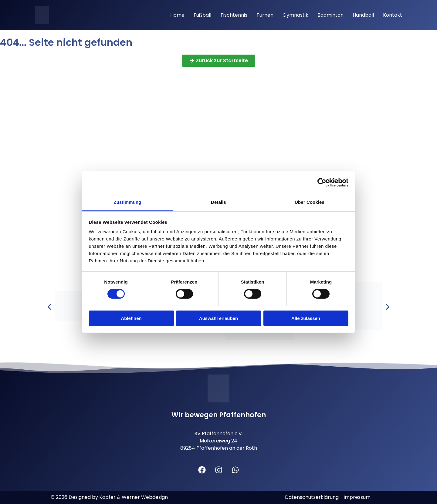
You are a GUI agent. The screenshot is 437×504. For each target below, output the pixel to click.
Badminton (330, 15)
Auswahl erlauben (218, 318)
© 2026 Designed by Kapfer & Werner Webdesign (109, 497)
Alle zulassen (306, 318)
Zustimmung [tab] (128, 202)
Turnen (265, 15)
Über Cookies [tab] (310, 202)
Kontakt (393, 15)
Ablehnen (131, 318)
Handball (363, 15)
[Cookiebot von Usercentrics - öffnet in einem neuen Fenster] (322, 182)
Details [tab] (218, 202)
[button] (49, 307)
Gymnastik (295, 15)
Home (177, 15)
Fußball (202, 15)
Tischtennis (234, 15)
